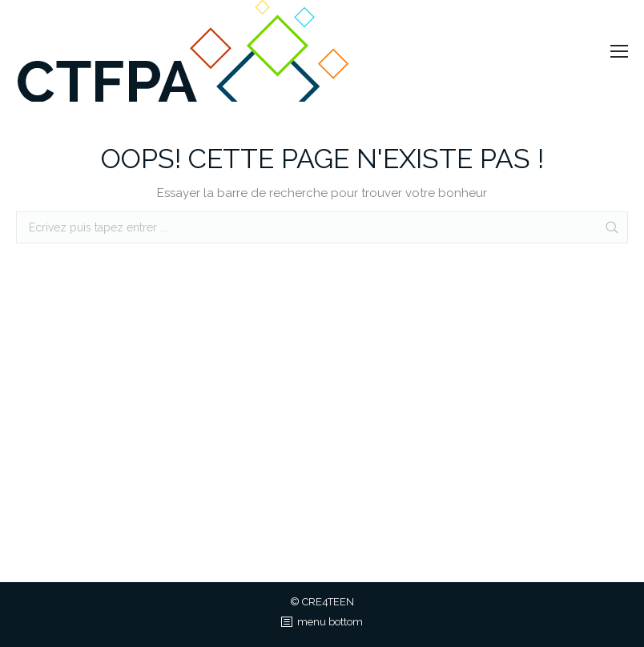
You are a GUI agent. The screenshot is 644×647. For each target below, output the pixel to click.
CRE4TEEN (328, 602)
